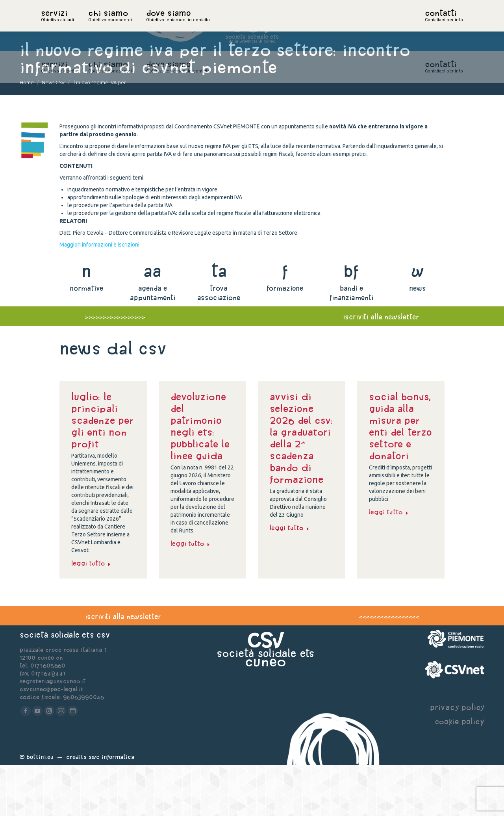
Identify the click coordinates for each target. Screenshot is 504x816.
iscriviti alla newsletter (381, 368)
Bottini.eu (40, 808)
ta (219, 322)
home (50, 26)
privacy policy (457, 758)
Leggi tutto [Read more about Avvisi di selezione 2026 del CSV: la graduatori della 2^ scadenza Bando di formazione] (289, 579)
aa (153, 322)
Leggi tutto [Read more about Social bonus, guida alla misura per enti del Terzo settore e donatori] (389, 563)
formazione (285, 339)
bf (351, 322)
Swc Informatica (111, 808)
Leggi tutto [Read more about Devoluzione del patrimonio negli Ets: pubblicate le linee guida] (190, 595)
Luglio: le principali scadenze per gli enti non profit (102, 471)
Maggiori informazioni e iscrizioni (99, 296)
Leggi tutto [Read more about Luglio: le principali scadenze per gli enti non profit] (91, 614)
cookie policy (460, 772)
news (418, 339)
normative (86, 339)
